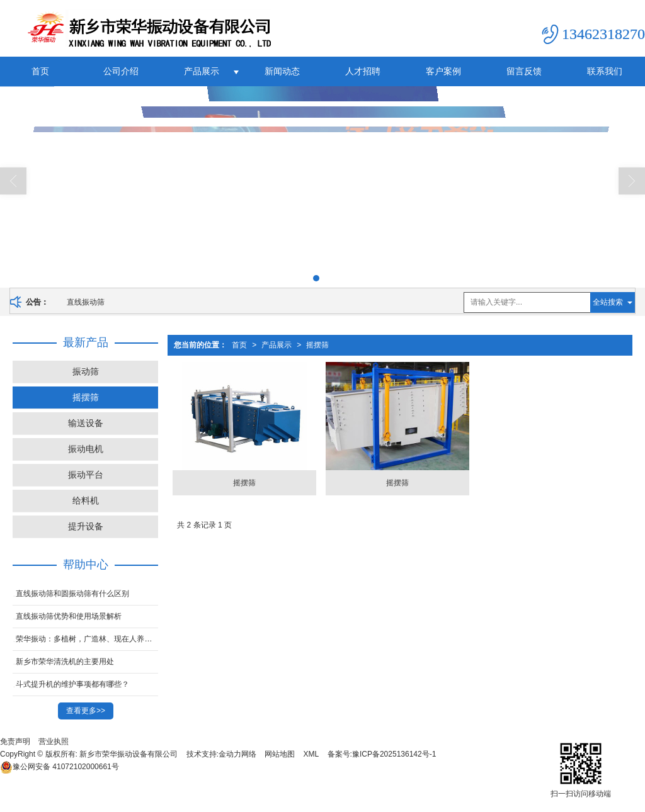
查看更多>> (86, 711)
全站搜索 (608, 302)
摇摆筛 (317, 345)
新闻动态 (282, 71)
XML (311, 754)
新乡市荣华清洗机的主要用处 (65, 662)
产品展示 (202, 71)
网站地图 (280, 754)
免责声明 (15, 742)
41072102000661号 (60, 767)
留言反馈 (524, 71)
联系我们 (605, 71)
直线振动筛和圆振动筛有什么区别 (72, 594)
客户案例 (443, 71)
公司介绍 (121, 71)
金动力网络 (237, 754)
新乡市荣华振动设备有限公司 (128, 754)
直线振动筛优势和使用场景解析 (69, 616)
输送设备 (86, 423)
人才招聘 (363, 71)
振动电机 (86, 449)
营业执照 (54, 742)
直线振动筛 (86, 302)
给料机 (86, 500)
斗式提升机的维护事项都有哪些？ (72, 684)
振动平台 (86, 475)
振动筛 (86, 371)
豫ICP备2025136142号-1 (394, 754)
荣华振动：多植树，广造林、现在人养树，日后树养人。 (87, 639)
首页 (40, 71)
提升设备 (86, 526)
